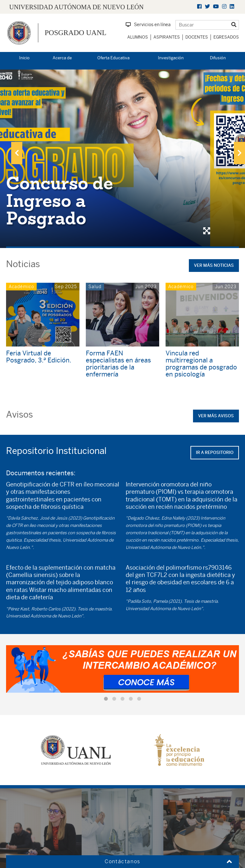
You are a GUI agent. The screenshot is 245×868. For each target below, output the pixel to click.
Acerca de (62, 58)
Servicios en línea (148, 25)
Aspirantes (167, 37)
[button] (106, 699)
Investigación (171, 58)
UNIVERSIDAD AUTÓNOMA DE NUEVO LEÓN (76, 7)
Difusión (218, 58)
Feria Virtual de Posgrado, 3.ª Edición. (39, 357)
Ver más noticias (214, 265)
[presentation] (17, 153)
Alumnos (138, 37)
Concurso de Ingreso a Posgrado (59, 201)
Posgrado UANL (76, 33)
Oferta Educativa (113, 58)
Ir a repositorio (215, 452)
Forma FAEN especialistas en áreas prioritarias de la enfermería (118, 364)
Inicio (24, 58)
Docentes (197, 37)
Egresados (226, 37)
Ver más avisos (216, 416)
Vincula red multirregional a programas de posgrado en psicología (201, 364)
